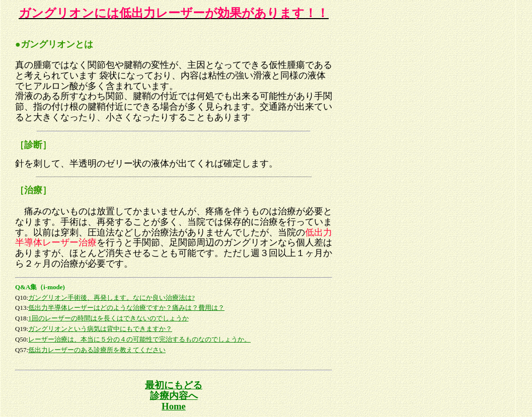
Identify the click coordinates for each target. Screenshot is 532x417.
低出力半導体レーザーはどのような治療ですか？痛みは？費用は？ (126, 308)
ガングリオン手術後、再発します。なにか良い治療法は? (111, 298)
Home (174, 406)
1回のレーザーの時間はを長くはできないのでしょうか (108, 318)
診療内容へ (174, 396)
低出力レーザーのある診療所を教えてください (97, 350)
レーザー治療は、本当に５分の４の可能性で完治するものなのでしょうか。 (139, 339)
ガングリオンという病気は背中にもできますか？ (100, 329)
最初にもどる (174, 385)
